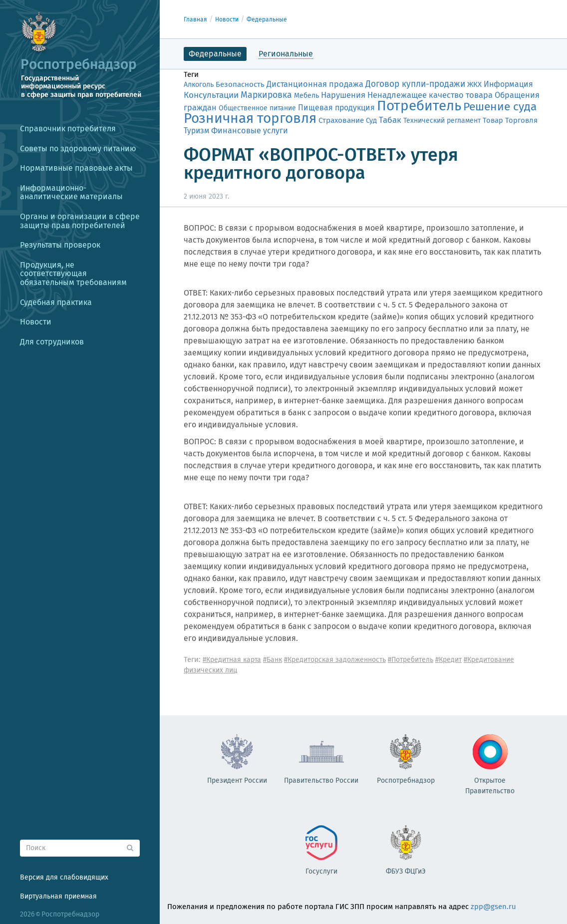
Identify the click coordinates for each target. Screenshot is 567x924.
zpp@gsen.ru (493, 907)
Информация (508, 84)
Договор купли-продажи (415, 84)
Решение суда (500, 107)
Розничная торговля (250, 118)
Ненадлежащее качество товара (430, 95)
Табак (390, 120)
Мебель (306, 96)
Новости (227, 19)
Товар (493, 120)
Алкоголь (199, 85)
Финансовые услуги (250, 131)
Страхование (341, 120)
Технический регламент (442, 121)
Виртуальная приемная (58, 896)
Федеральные (267, 19)
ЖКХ (474, 84)
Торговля (521, 120)
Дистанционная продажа (315, 84)
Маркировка (266, 95)
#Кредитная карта (232, 660)
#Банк (273, 660)
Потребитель (419, 106)
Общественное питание (257, 108)
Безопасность (240, 84)
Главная (195, 19)
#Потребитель (411, 660)
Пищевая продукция (336, 108)
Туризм (196, 131)
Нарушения (343, 95)
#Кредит (448, 660)
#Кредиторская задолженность (335, 660)
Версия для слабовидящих (64, 877)
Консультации (211, 95)
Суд (371, 120)
